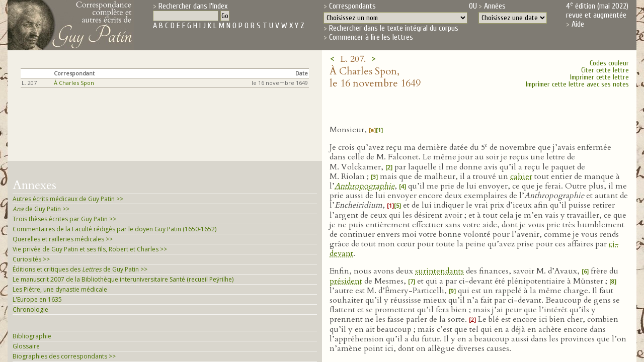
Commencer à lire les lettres (371, 37)
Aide (578, 24)
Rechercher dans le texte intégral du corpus (394, 28)
